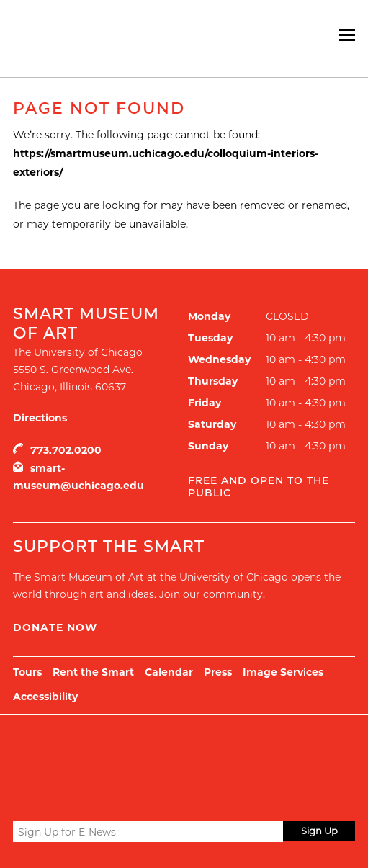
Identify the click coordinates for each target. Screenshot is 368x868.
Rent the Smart (93, 672)
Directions (40, 418)
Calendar (169, 672)
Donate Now (55, 627)
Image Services (283, 672)
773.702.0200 (66, 450)
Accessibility (45, 697)
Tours (27, 672)
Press (218, 672)
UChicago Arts (152, 751)
